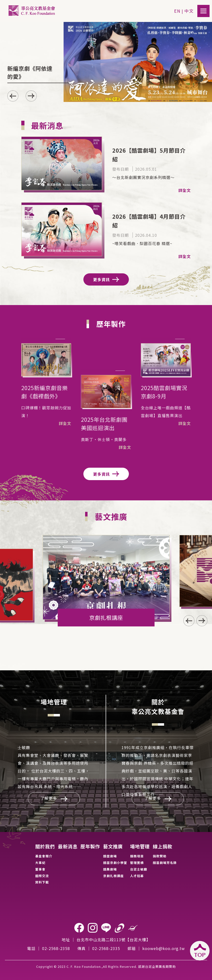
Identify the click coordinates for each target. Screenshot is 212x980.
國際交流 (42, 876)
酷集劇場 (110, 869)
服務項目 (137, 856)
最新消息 (68, 846)
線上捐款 (163, 846)
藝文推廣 (113, 846)
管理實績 (137, 863)
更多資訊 (106, 279)
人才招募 (137, 876)
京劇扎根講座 (113, 876)
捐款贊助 (160, 856)
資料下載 (42, 882)
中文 (189, 11)
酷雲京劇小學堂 (115, 863)
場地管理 (140, 846)
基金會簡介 (44, 856)
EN (177, 11)
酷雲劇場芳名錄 (165, 863)
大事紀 (40, 863)
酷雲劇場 (110, 856)
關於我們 (45, 846)
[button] (31, 96)
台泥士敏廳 (139, 869)
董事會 (40, 869)
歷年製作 (90, 846)
